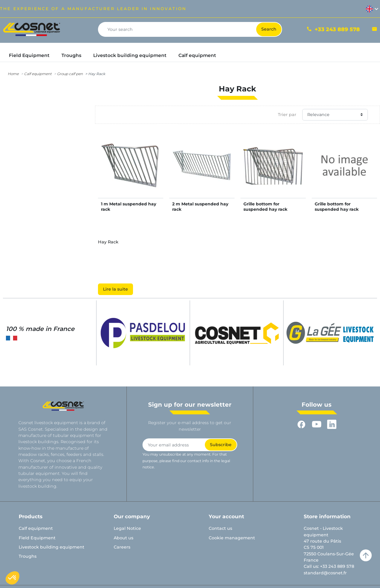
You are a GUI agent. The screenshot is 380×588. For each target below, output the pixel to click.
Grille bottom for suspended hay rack (265, 207)
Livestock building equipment (52, 547)
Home (13, 74)
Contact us (220, 528)
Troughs (28, 556)
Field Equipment (37, 538)
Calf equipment (38, 74)
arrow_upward (366, 555)
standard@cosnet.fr (325, 573)
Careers (122, 547)
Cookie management (232, 538)
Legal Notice (127, 528)
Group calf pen (70, 74)
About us (123, 538)
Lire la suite (115, 289)
